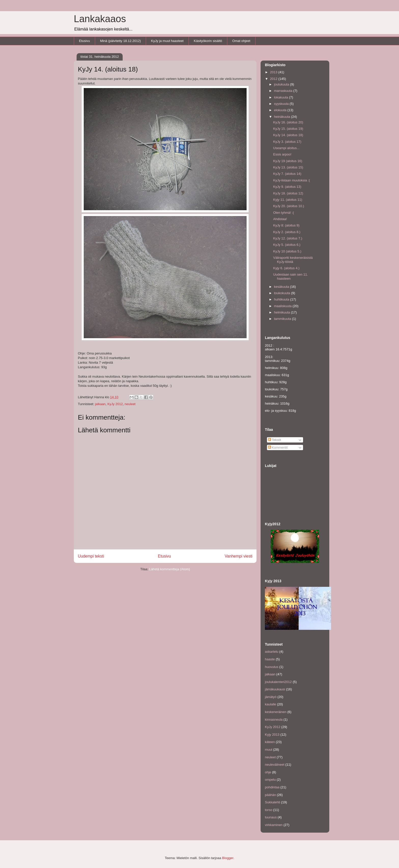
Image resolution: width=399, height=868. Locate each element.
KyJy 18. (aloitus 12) (288, 193)
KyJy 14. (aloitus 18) (288, 135)
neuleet (130, 404)
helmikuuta (282, 312)
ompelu (270, 780)
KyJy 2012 (115, 404)
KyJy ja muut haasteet (167, 41)
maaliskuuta (283, 306)
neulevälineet (275, 765)
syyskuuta (282, 104)
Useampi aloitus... (286, 148)
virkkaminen (274, 825)
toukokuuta (283, 293)
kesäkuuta (282, 287)
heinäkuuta (283, 117)
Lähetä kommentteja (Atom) (169, 569)
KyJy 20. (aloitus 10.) (288, 206)
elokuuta (281, 110)
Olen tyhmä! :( (283, 213)
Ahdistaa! (280, 219)
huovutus (272, 667)
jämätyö (271, 697)
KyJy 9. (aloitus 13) (287, 187)
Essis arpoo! (282, 154)
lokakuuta (282, 97)
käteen (270, 742)
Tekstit (275, 440)
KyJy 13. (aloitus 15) (288, 167)
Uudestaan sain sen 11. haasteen (290, 276)
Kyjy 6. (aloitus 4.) (286, 268)
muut (269, 750)
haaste (270, 659)
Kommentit (278, 447)
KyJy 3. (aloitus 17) (287, 142)
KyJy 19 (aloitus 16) (288, 161)
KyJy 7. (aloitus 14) (287, 174)
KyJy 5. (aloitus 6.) (287, 245)
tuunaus (271, 817)
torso (269, 810)
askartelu (272, 652)
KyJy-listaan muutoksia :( (291, 180)
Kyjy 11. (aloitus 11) (288, 200)
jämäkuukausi (275, 689)
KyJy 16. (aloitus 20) (288, 122)
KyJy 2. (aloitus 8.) (287, 232)
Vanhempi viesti (239, 556)
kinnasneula (274, 720)
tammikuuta (283, 319)
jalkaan (100, 404)
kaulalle (270, 704)
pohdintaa (272, 787)
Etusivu (85, 41)
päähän (270, 795)
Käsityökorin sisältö (208, 41)
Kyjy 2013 (272, 735)
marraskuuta (284, 91)
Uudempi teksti (91, 556)
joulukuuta (282, 84)
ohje (268, 772)
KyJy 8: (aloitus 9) (286, 225)
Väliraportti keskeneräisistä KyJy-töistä (293, 260)
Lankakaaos (100, 19)
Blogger (228, 858)
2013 (274, 72)
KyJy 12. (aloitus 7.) (288, 238)
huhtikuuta (282, 299)
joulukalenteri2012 (278, 682)
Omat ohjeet (241, 41)
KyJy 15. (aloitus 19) (288, 129)
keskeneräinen (276, 712)
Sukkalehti (273, 802)
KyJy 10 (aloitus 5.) (287, 251)
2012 (274, 79)
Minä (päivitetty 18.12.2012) (120, 41)
